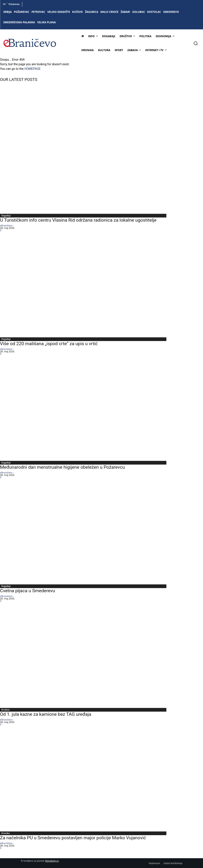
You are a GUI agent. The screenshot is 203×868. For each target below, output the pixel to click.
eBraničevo (6, 225)
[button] (196, 43)
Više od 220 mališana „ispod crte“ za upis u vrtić (49, 344)
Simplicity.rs (52, 861)
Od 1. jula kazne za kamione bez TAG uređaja (46, 714)
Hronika (6, 833)
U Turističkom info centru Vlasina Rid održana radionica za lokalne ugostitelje (78, 220)
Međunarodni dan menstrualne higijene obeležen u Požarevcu (62, 467)
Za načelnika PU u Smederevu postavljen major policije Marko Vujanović (73, 838)
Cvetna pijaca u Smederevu (27, 591)
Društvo (5, 710)
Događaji (6, 216)
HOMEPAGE (32, 69)
